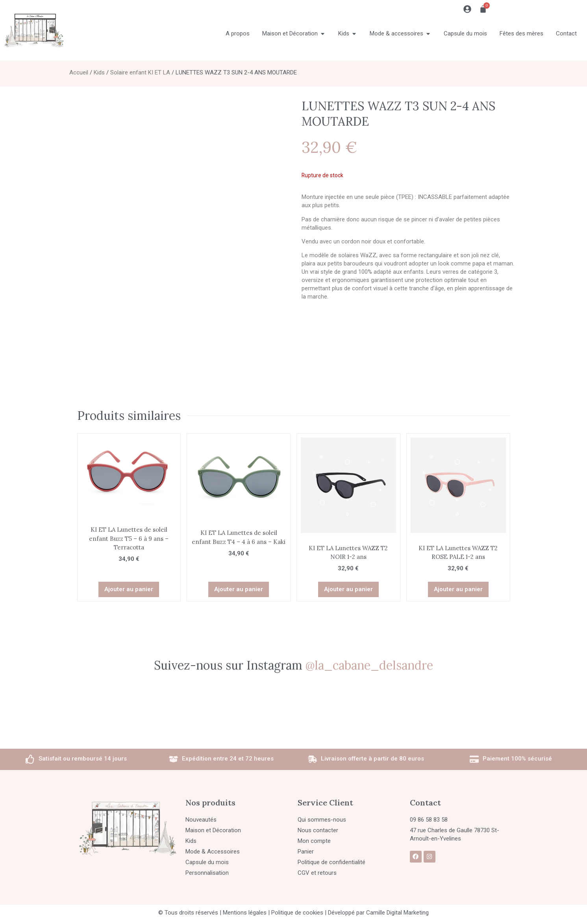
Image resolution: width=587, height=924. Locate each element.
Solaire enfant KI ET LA (140, 72)
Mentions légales (245, 910)
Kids (99, 72)
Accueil (79, 72)
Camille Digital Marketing (397, 910)
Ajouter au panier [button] (129, 587)
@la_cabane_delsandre (369, 663)
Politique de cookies (297, 910)
